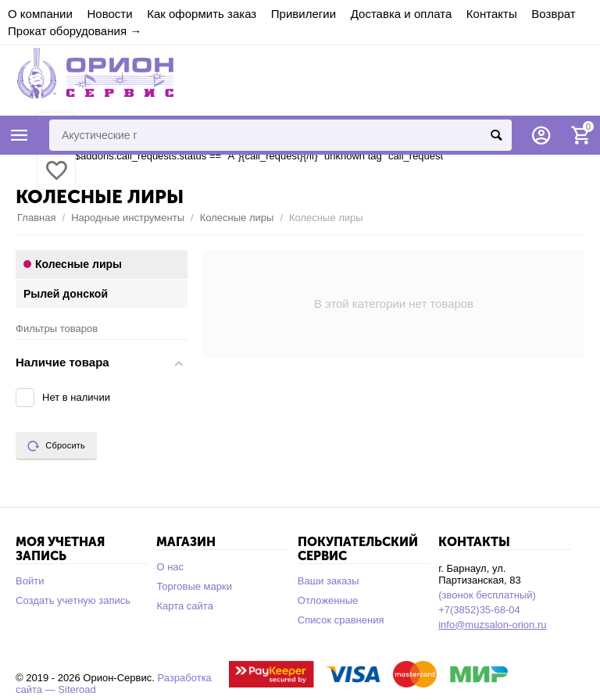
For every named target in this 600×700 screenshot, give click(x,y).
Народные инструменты (128, 218)
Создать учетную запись (73, 600)
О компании (40, 14)
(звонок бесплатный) (487, 595)
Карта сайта (185, 606)
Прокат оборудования (67, 31)
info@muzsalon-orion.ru (492, 625)
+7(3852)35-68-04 (479, 610)
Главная (37, 218)
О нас (170, 567)
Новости (109, 14)
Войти (30, 581)
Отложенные (328, 600)
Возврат (553, 14)
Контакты (492, 14)
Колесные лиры (237, 218)
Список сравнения (341, 620)
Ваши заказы (329, 581)
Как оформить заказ (202, 14)
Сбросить (56, 446)
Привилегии (304, 14)
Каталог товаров (20, 135)
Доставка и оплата (402, 14)
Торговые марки (194, 586)
